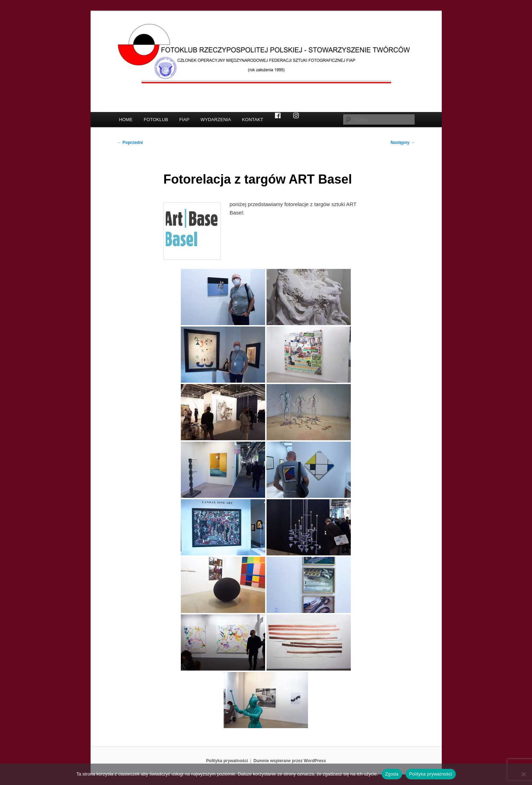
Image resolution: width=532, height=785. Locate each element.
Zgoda (392, 774)
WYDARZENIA (216, 120)
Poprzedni (130, 143)
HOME (126, 120)
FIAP (185, 120)
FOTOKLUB (156, 120)
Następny (403, 143)
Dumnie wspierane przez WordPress (290, 761)
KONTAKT (252, 120)
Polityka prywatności (227, 761)
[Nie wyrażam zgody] (523, 774)
